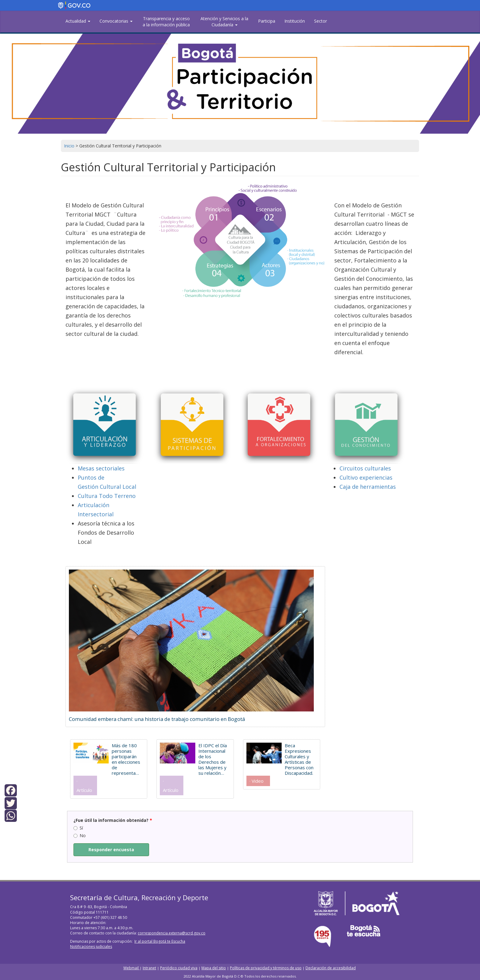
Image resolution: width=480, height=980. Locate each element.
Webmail (131, 968)
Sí (78, 828)
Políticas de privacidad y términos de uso (266, 968)
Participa (267, 21)
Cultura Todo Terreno (107, 496)
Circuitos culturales (365, 468)
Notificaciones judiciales (91, 947)
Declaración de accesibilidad (331, 968)
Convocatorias (116, 21)
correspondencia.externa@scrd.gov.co (172, 933)
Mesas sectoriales (101, 468)
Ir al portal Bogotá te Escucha (160, 941)
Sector (321, 21)
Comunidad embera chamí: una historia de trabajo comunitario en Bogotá (157, 719)
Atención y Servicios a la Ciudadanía (224, 22)
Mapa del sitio (214, 968)
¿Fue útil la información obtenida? (113, 820)
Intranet (149, 968)
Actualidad (78, 21)
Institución (295, 21)
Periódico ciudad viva (179, 968)
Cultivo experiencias (366, 477)
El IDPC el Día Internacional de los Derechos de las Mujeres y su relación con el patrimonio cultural (213, 759)
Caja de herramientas (368, 487)
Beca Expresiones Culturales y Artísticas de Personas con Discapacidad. (299, 759)
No (80, 835)
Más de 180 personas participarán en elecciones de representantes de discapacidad (126, 759)
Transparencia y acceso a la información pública (166, 22)
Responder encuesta (111, 850)
